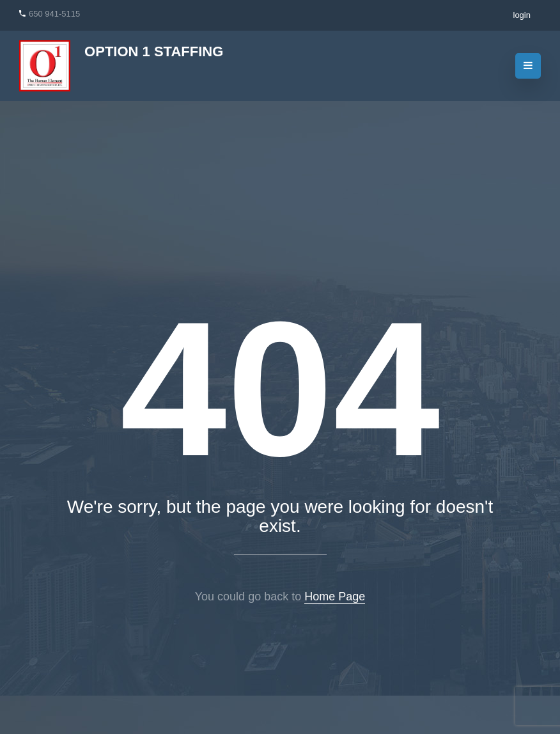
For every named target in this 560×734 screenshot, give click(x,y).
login (522, 15)
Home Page (335, 597)
